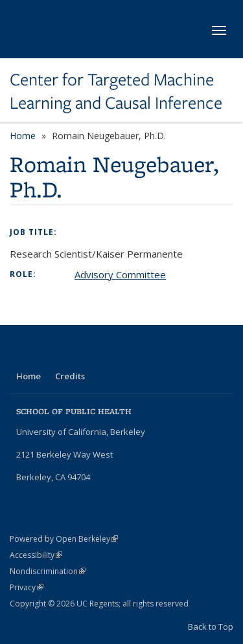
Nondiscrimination (48, 571)
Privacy (27, 587)
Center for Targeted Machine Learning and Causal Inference (116, 92)
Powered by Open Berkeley (64, 539)
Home (23, 136)
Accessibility (36, 555)
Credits (70, 376)
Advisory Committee (120, 274)
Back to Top (211, 627)
